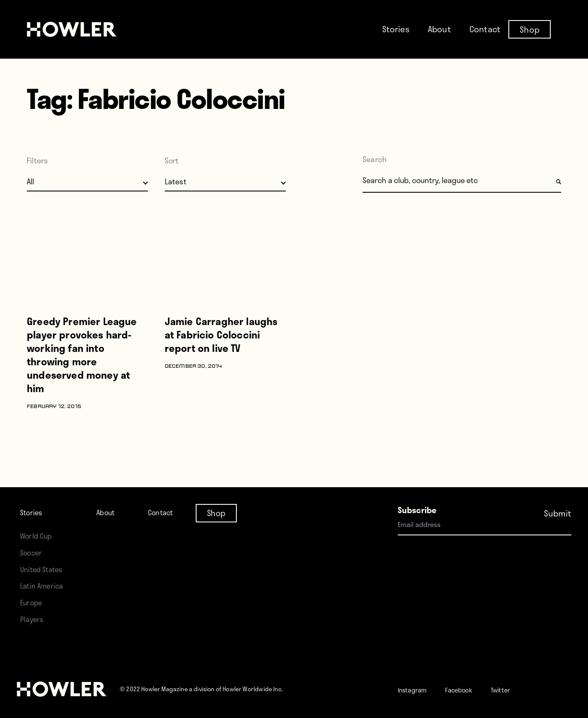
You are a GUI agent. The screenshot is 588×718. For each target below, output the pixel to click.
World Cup (39, 536)
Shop (530, 29)
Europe (33, 602)
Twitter (521, 689)
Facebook (472, 689)
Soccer (33, 552)
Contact (485, 29)
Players (34, 619)
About (439, 29)
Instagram (417, 689)
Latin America (45, 585)
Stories (396, 29)
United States (44, 569)
